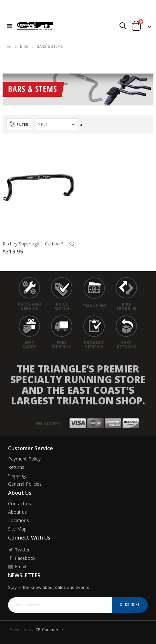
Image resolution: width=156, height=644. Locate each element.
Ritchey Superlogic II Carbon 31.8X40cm (36, 244)
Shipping (17, 476)
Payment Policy (24, 459)
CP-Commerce (49, 629)
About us (18, 512)
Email (17, 566)
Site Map (17, 529)
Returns (16, 467)
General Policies (25, 484)
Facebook (22, 558)
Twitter (19, 550)
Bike (24, 46)
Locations (19, 520)
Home (9, 46)
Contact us (20, 504)
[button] (72, 244)
